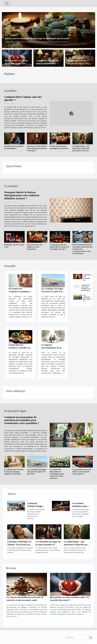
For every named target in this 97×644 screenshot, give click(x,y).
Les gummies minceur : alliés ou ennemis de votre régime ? (82, 472)
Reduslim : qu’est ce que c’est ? (14, 246)
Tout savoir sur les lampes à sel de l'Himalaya (35, 247)
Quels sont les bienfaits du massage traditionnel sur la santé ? (38, 38)
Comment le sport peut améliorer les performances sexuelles (86, 289)
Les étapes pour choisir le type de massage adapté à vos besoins (14, 472)
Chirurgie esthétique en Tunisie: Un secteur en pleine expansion (19, 545)
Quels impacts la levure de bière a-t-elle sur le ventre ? (78, 63)
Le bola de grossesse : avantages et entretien (59, 147)
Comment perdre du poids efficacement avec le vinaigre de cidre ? (59, 247)
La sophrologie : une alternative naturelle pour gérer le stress (81, 148)
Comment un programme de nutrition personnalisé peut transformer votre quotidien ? (22, 420)
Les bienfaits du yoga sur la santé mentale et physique (48, 545)
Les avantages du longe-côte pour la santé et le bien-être (53, 292)
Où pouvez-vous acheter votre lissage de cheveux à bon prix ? (37, 148)
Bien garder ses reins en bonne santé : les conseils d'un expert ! (16, 63)
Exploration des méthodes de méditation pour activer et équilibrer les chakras (88, 281)
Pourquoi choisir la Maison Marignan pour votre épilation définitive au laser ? (22, 195)
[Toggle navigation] (7, 3)
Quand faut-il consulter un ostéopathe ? (14, 147)
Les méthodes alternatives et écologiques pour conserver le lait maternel (57, 474)
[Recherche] (76, 638)
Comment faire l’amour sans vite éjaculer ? (23, 98)
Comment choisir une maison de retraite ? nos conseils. (48, 63)
